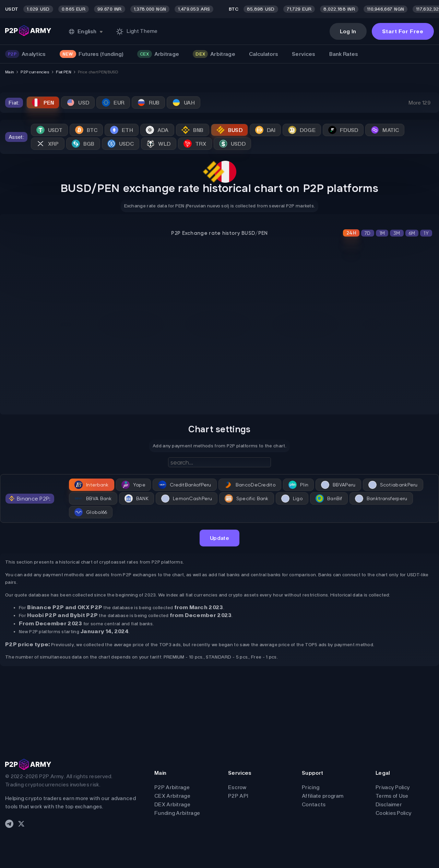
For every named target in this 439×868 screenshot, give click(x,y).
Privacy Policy (393, 787)
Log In (348, 31)
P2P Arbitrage (172, 787)
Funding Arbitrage (177, 813)
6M (412, 233)
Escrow (237, 787)
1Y (426, 233)
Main (9, 72)
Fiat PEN (63, 72)
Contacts (314, 804)
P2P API (238, 796)
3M (397, 233)
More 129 (419, 103)
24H (351, 233)
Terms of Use (392, 796)
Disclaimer (389, 804)
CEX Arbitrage (172, 796)
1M (382, 233)
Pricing (311, 787)
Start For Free (403, 31)
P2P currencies (35, 72)
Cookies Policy (394, 813)
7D (368, 233)
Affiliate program (323, 796)
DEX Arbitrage (172, 804)
